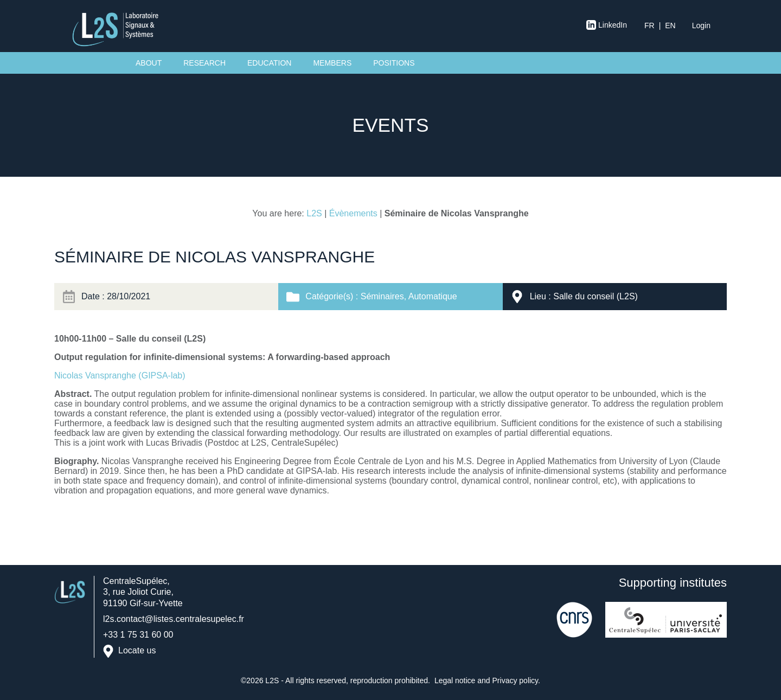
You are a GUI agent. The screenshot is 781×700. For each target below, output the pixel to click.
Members (332, 63)
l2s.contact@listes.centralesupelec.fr (174, 619)
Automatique (433, 296)
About (149, 63)
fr (649, 25)
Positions (394, 63)
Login (701, 25)
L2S (314, 213)
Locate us (137, 651)
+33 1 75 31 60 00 (138, 635)
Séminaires (382, 296)
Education (269, 63)
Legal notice (455, 680)
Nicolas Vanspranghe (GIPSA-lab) (120, 375)
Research (204, 63)
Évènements (353, 213)
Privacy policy (516, 680)
